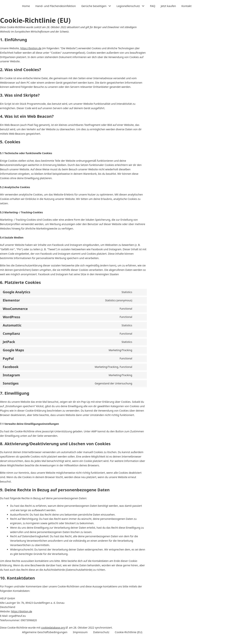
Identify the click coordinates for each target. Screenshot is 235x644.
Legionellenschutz (128, 6)
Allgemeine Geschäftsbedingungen (45, 632)
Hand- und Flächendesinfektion (56, 6)
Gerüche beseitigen (94, 6)
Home (26, 6)
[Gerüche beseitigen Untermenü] (110, 6)
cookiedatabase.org (53, 628)
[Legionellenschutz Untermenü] (143, 6)
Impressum (80, 632)
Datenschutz (101, 632)
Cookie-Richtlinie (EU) (128, 632)
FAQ (153, 6)
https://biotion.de (31, 48)
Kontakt (186, 6)
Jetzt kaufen (168, 6)
